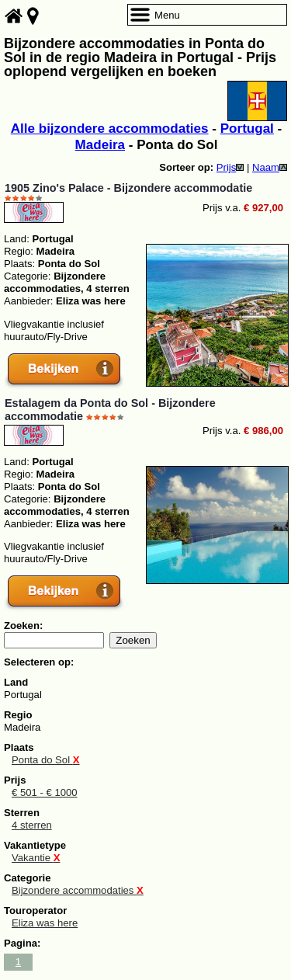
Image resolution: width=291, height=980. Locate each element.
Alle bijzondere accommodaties (110, 129)
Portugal (247, 129)
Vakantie (36, 858)
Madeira (100, 145)
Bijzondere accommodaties (78, 890)
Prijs (230, 167)
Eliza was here (45, 923)
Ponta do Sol (45, 760)
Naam (270, 167)
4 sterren (32, 825)
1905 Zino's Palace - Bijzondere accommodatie (128, 188)
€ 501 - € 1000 (45, 792)
